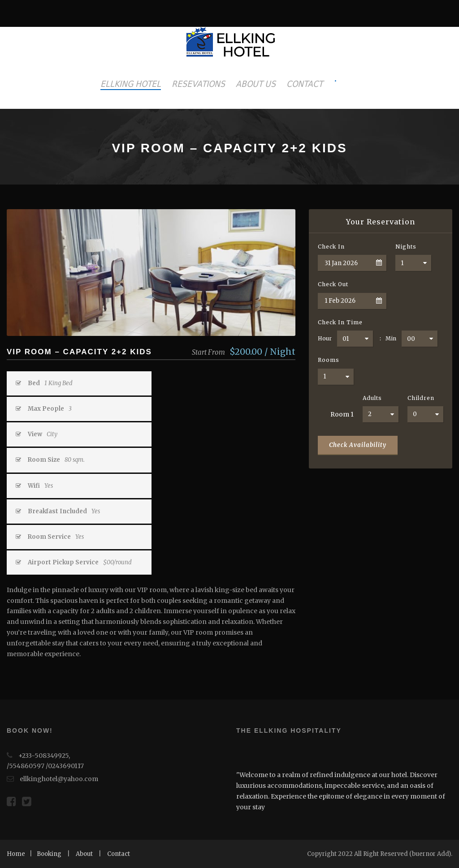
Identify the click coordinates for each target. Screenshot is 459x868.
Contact (119, 854)
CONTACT (305, 84)
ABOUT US (256, 84)
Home (16, 854)
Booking (49, 854)
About (84, 854)
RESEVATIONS (198, 84)
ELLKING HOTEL (131, 84)
